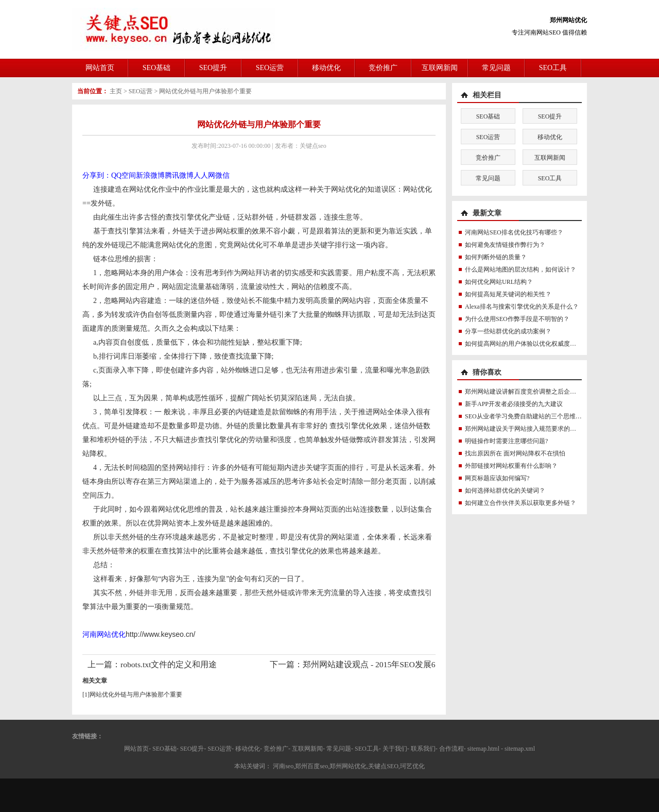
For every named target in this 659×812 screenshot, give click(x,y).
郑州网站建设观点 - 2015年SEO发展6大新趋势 (385, 664)
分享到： (97, 175)
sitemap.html (483, 749)
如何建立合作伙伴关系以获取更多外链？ (521, 503)
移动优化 (326, 68)
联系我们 (423, 749)
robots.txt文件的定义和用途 (169, 664)
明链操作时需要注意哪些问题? (506, 441)
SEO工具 (553, 68)
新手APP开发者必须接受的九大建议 (514, 404)
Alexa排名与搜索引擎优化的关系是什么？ (522, 307)
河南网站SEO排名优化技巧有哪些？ (514, 232)
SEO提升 (213, 68)
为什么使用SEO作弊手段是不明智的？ (517, 319)
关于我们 (395, 749)
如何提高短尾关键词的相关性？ (508, 294)
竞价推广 (383, 68)
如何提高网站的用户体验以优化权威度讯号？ (527, 344)
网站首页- (137, 749)
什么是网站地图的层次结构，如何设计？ (521, 269)
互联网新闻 (440, 68)
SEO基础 (157, 68)
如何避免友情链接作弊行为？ (505, 245)
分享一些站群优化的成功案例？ (508, 331)
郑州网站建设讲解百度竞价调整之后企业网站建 (530, 392)
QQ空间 (124, 175)
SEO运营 (270, 68)
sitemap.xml (520, 749)
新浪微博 (150, 175)
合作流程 (452, 749)
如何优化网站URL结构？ (499, 282)
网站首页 (100, 68)
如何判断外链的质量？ (496, 257)
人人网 (204, 175)
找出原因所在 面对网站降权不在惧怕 (515, 453)
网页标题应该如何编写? (497, 478)
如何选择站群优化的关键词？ (505, 490)
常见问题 (496, 68)
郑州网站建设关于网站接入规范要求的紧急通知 (530, 429)
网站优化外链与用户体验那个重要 (205, 91)
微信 (222, 175)
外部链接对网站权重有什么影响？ (511, 466)
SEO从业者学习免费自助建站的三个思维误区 (526, 416)
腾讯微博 (179, 175)
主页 (116, 91)
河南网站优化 (104, 634)
